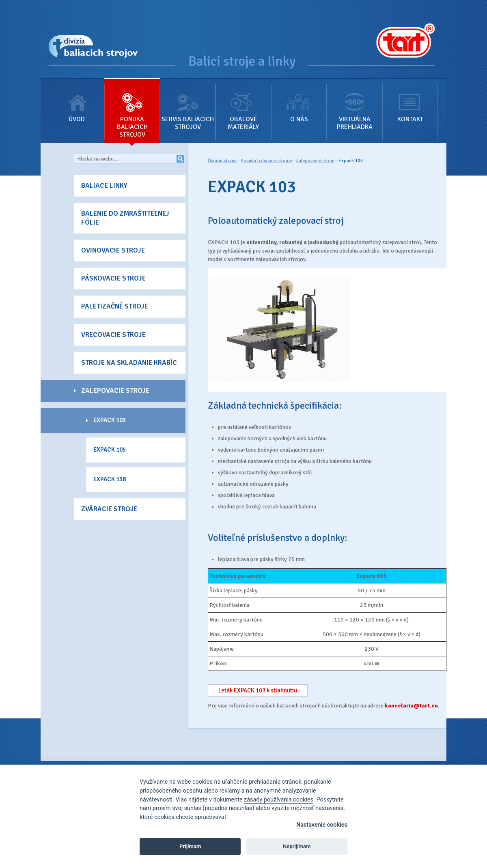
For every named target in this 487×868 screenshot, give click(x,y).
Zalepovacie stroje (315, 161)
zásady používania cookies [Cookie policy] (279, 800)
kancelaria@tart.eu (411, 706)
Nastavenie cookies (322, 825)
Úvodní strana (222, 161)
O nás (299, 101)
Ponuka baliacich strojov (132, 109)
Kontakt (410, 101)
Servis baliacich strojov (188, 105)
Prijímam (190, 846)
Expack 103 (350, 161)
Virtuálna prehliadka (354, 105)
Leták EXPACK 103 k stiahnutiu (258, 690)
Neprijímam (297, 846)
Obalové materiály (243, 105)
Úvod (76, 101)
